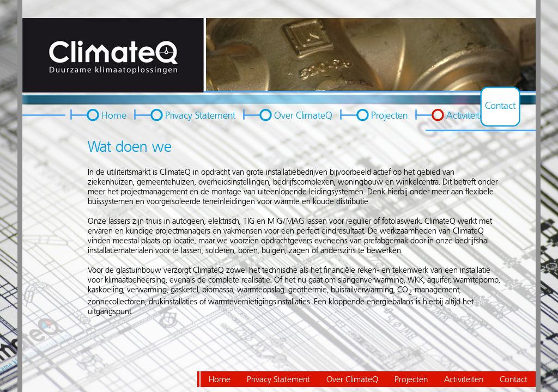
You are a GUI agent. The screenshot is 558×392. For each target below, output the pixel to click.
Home (114, 115)
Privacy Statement (200, 115)
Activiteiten (468, 115)
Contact (500, 106)
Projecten (389, 115)
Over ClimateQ (303, 115)
